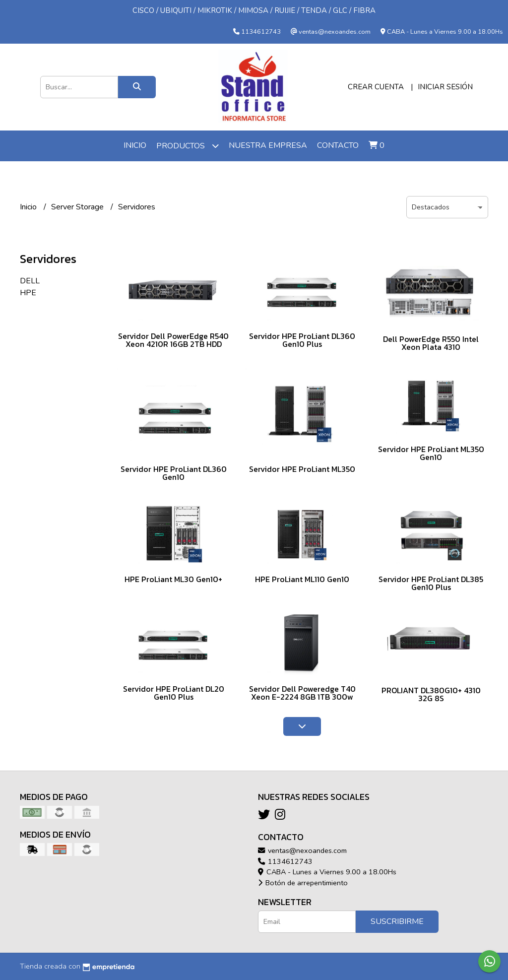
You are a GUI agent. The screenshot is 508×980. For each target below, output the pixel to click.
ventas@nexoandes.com (302, 850)
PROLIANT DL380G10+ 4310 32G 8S (431, 694)
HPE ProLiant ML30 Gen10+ (173, 579)
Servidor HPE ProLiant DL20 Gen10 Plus (174, 693)
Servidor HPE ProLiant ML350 (302, 469)
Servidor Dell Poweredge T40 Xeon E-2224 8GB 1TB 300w (302, 693)
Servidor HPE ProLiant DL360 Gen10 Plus (302, 340)
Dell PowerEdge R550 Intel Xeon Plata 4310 (431, 343)
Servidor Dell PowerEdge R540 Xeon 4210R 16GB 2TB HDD (173, 340)
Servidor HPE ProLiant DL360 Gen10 (174, 473)
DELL (30, 281)
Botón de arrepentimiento (303, 883)
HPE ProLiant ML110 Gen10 (302, 579)
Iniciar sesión (445, 87)
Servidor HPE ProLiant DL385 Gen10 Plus (431, 583)
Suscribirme (397, 921)
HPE (28, 293)
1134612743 (285, 861)
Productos (188, 146)
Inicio (135, 145)
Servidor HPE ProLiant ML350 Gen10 (431, 453)
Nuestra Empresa (268, 145)
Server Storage (78, 207)
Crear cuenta (376, 87)
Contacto (338, 145)
